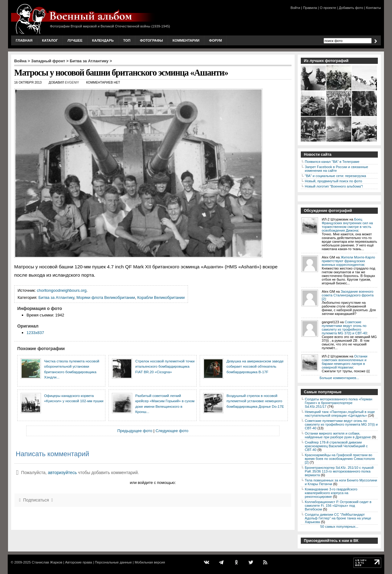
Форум (215, 40)
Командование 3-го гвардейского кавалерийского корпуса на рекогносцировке (331, 493)
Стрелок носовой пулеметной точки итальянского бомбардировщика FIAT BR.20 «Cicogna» (165, 366)
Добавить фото (351, 8)
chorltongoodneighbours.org (62, 290)
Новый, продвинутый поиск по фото (333, 181)
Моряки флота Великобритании (106, 297)
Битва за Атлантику (89, 61)
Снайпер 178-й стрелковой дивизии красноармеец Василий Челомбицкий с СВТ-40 (336, 446)
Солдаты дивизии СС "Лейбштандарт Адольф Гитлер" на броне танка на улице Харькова (338, 518)
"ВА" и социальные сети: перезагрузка (335, 176)
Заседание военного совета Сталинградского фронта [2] (348, 295)
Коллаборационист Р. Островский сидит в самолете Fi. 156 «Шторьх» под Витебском (338, 506)
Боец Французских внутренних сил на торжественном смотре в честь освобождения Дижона (347, 225)
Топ (127, 40)
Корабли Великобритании (161, 297)
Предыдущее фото (135, 431)
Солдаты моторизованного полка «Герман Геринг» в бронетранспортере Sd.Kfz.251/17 (339, 403)
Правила (310, 8)
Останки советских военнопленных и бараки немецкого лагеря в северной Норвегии (345, 362)
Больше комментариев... (339, 378)
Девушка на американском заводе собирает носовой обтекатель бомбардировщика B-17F (255, 366)
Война (20, 61)
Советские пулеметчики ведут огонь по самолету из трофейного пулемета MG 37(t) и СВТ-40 (344, 328)
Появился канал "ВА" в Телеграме (332, 162)
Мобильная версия (150, 562)
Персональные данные (113, 562)
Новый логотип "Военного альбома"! (334, 186)
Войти (295, 8)
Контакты (374, 8)
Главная (24, 40)
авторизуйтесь (62, 473)
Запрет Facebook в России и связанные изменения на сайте (336, 169)
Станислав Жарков (47, 562)
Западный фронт (48, 61)
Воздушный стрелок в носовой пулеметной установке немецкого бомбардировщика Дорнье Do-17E (255, 401)
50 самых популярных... (339, 527)
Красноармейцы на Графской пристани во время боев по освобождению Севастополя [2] (340, 459)
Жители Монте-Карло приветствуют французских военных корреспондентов (348, 261)
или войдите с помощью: (153, 483)
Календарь (103, 40)
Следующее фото (172, 431)
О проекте (328, 8)
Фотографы (151, 40)
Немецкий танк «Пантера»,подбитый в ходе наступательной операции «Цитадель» (340, 414)
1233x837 (35, 333)
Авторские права (78, 562)
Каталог (50, 40)
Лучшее (75, 40)
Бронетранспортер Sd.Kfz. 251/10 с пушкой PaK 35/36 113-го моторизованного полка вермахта (339, 471)
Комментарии (186, 40)
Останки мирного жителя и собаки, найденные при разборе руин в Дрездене (338, 435)
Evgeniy (72, 83)
